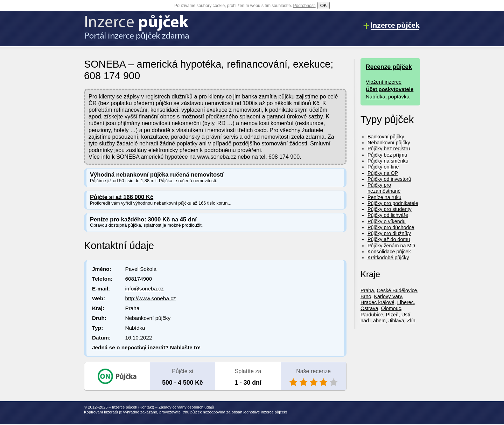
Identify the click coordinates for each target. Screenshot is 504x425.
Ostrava (369, 308)
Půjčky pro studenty (390, 209)
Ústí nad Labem (385, 318)
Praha (367, 290)
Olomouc (391, 308)
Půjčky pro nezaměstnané (384, 188)
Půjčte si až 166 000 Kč (122, 197)
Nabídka (376, 97)
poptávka (399, 97)
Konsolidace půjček (389, 252)
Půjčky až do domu (389, 239)
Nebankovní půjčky (389, 143)
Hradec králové (377, 302)
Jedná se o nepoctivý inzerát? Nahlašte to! (146, 347)
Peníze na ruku (384, 197)
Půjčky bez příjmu (387, 155)
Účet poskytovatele (390, 89)
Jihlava (396, 321)
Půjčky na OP (383, 173)
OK (324, 5)
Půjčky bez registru (389, 149)
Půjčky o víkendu (387, 221)
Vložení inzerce (384, 82)
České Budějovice (397, 290)
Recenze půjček (389, 67)
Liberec (405, 302)
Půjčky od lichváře (388, 215)
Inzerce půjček (125, 407)
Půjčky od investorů (389, 179)
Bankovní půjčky (386, 137)
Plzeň (392, 315)
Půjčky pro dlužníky (389, 233)
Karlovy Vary (388, 296)
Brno (366, 296)
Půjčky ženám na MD (391, 246)
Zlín (411, 321)
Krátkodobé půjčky (388, 258)
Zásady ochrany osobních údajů (186, 407)
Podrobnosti (304, 6)
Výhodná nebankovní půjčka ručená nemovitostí (157, 175)
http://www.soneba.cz (150, 298)
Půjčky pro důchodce (391, 227)
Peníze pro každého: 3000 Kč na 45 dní (143, 220)
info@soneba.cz (144, 289)
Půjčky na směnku (388, 161)
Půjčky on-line (383, 167)
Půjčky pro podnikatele (393, 203)
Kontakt (146, 407)
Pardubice (372, 315)
